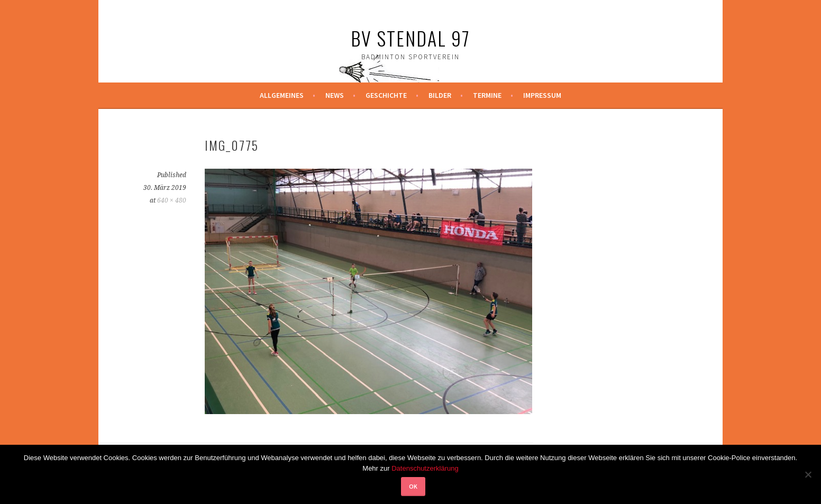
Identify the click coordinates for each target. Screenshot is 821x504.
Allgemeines (282, 95)
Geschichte (386, 95)
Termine (487, 95)
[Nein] (808, 474)
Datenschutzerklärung (425, 468)
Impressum (542, 95)
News (335, 95)
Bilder (440, 95)
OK (413, 486)
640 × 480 (172, 200)
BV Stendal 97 (410, 38)
